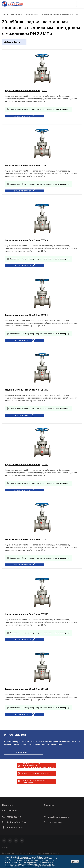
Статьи (5, 847)
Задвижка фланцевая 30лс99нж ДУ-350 (26, 614)
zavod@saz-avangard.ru (58, 817)
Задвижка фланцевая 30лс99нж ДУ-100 (26, 240)
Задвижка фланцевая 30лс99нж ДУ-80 (26, 165)
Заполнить (22, 752)
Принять (75, 861)
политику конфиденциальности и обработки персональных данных (30, 865)
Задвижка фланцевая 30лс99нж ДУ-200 (26, 390)
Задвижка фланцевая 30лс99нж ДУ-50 (26, 91)
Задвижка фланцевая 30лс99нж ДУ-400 (27, 689)
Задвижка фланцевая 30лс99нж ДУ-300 (26, 539)
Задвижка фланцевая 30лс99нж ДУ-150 (26, 315)
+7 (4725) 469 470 (55, 822)
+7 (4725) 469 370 (13, 817)
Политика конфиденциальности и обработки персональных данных (31, 853)
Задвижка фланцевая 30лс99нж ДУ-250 (26, 465)
